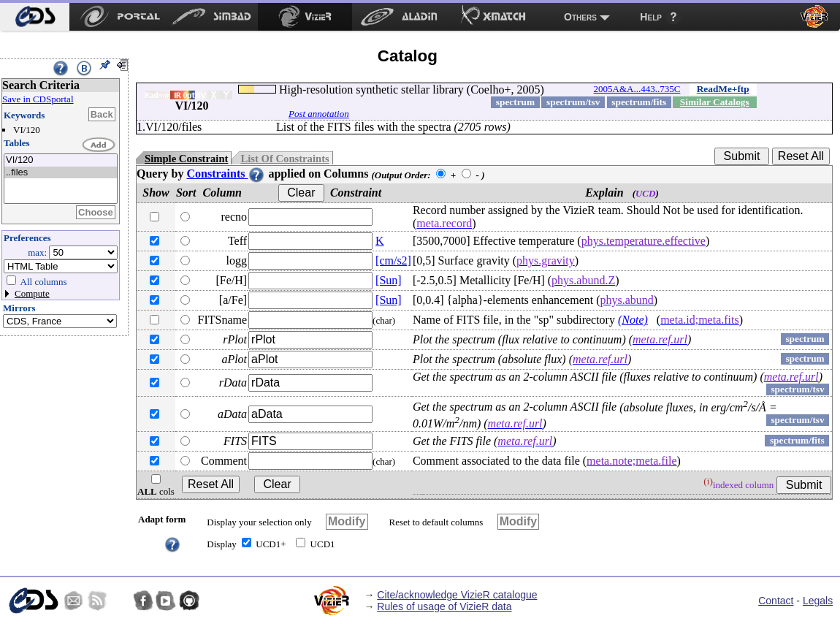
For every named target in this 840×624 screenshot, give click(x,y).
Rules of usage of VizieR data (444, 606)
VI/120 (61, 160)
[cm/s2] (393, 260)
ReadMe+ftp (723, 89)
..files (61, 173)
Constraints (226, 174)
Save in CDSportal (38, 99)
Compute (32, 293)
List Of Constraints (285, 159)
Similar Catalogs (715, 102)
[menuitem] (35, 17)
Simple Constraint (186, 159)
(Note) (633, 320)
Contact (776, 601)
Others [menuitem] (580, 17)
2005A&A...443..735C (637, 89)
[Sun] (389, 280)
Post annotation (319, 114)
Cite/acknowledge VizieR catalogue (457, 595)
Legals (818, 601)
